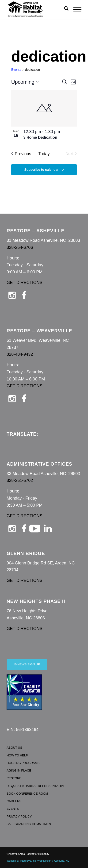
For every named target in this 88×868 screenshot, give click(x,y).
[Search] (64, 9)
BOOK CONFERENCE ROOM (27, 794)
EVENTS (13, 809)
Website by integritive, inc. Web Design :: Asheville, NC (38, 861)
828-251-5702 (20, 480)
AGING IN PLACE (19, 770)
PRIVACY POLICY (19, 816)
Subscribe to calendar (41, 170)
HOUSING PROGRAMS (23, 763)
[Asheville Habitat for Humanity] (36, 9)
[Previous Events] (21, 154)
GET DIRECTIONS (25, 283)
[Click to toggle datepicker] (25, 82)
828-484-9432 (20, 354)
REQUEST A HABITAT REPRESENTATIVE (36, 786)
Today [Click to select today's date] (44, 154)
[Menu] (75, 9)
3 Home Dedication (40, 137)
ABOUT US (14, 748)
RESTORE (14, 778)
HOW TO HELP (17, 755)
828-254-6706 (20, 247)
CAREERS (14, 801)
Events (16, 70)
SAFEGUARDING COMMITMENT (30, 824)
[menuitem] (64, 9)
